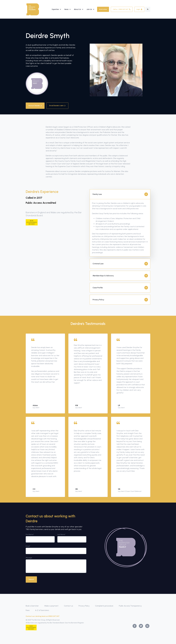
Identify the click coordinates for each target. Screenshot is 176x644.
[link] (33, 9)
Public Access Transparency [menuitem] (130, 606)
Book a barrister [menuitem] (32, 606)
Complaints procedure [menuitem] (104, 606)
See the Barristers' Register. (75, 623)
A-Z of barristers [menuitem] (42, 610)
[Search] (148, 9)
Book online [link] (103, 9)
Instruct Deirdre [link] (35, 106)
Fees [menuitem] (28, 610)
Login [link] (139, 9)
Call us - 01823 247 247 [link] (122, 9)
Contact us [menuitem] (68, 606)
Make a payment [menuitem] (51, 606)
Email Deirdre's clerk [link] (57, 106)
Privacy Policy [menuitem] (84, 606)
